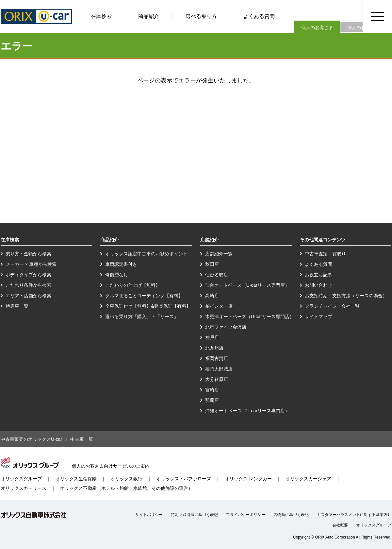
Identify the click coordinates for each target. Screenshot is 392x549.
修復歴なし (117, 275)
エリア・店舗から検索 (28, 296)
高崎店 (212, 296)
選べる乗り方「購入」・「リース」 (142, 317)
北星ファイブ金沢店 (226, 327)
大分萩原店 (217, 379)
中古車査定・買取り (325, 254)
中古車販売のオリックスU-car (31, 439)
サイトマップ (318, 317)
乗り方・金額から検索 (28, 254)
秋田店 (212, 264)
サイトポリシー (149, 515)
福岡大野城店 (219, 369)
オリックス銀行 (126, 479)
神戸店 (212, 337)
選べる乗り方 (201, 16)
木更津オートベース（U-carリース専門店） (250, 317)
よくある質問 (259, 16)
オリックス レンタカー (248, 479)
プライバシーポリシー (246, 515)
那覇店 (212, 400)
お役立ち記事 (318, 275)
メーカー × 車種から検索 (31, 264)
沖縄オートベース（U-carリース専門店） (247, 411)
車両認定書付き (121, 264)
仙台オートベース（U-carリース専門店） (247, 285)
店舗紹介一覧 (219, 254)
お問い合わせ (318, 285)
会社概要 (340, 525)
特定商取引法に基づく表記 (194, 515)
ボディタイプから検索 (28, 275)
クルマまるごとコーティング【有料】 (144, 296)
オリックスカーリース (24, 488)
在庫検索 (101, 16)
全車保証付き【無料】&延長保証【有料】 (148, 306)
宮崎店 (212, 390)
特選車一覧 (17, 306)
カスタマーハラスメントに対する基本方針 (354, 515)
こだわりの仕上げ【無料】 (133, 285)
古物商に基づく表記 (291, 515)
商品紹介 (149, 16)
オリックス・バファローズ (184, 479)
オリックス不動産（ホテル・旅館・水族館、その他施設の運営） (126, 488)
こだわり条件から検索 (28, 285)
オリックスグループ (21, 479)
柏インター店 (219, 306)
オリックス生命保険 (76, 479)
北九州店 (214, 348)
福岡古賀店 (217, 358)
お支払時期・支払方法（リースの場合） (346, 296)
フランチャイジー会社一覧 (332, 306)
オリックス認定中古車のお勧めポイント (146, 254)
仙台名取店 (217, 275)
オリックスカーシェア (308, 479)
